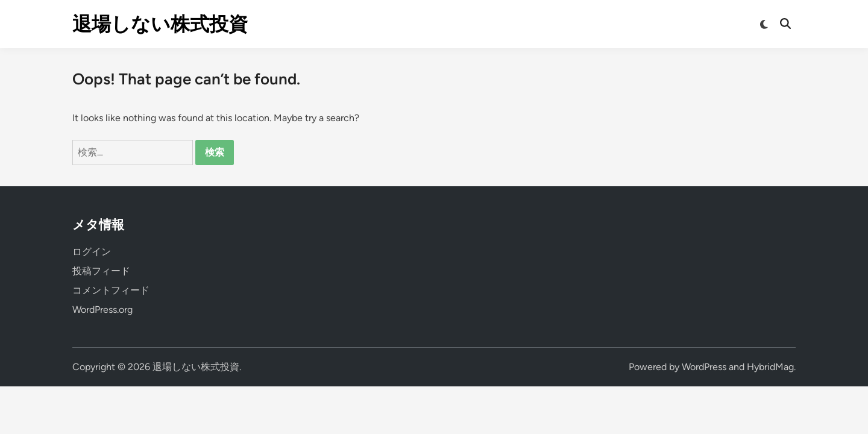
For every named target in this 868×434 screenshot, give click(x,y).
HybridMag (770, 367)
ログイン (92, 252)
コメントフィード (111, 290)
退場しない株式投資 (160, 24)
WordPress (704, 367)
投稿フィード (101, 271)
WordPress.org (102, 310)
